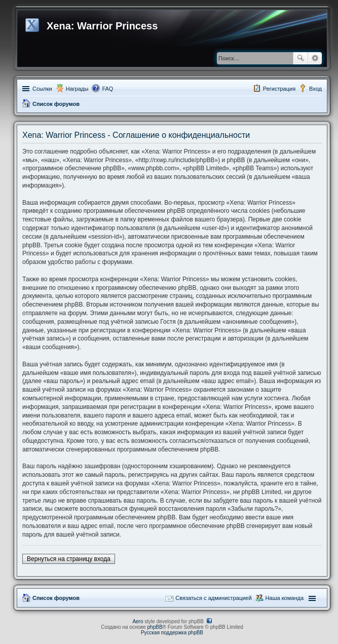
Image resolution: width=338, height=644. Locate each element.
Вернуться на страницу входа (69, 559)
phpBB (155, 627)
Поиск (301, 58)
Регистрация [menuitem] (279, 89)
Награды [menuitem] (77, 89)
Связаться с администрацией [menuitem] (213, 598)
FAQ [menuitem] (107, 89)
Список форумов (56, 104)
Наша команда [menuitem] (285, 598)
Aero (138, 621)
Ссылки (42, 89)
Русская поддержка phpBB (172, 633)
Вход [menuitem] (315, 89)
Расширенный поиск (315, 58)
